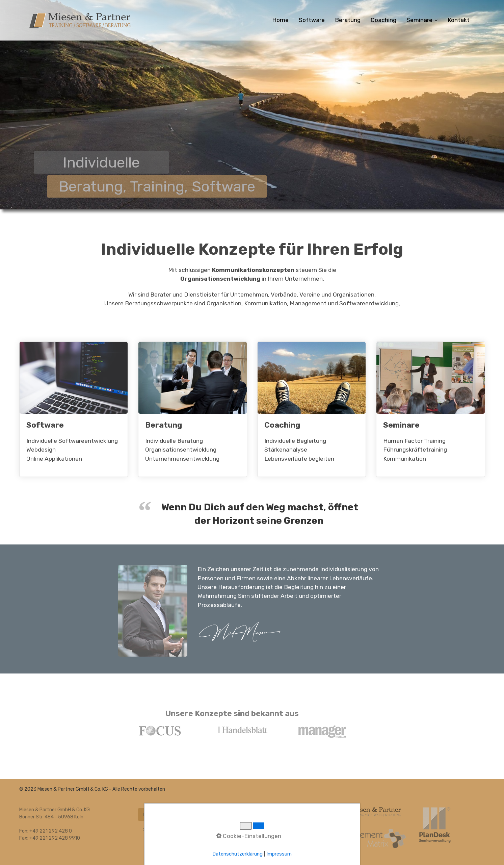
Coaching (383, 20)
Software (312, 20)
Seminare (422, 20)
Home (280, 20)
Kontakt (459, 20)
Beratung (348, 20)
